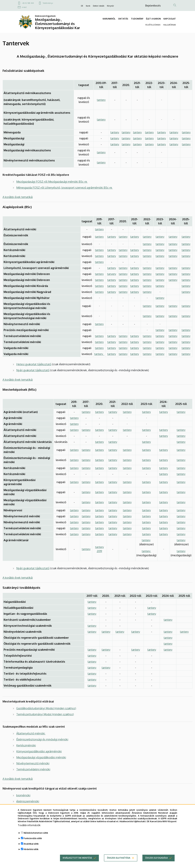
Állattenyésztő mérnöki (31, 733)
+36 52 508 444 (28, 3)
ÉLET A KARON (153, 19)
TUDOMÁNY (137, 19)
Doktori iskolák (99, 6)
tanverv (112, 274)
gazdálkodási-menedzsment (34, 807)
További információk (29, 829)
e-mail (24, 7)
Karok (88, 6)
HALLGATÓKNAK (169, 25)
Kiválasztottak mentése (77, 862)
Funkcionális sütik (33, 842)
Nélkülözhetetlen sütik (36, 837)
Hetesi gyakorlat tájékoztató (34, 364)
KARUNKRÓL (109, 19)
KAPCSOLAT (170, 19)
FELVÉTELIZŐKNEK (153, 25)
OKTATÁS (123, 19)
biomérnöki (23, 795)
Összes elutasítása (119, 862)
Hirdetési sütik (31, 853)
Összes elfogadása (156, 862)
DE (82, 6)
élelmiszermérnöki (28, 801)
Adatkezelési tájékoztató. (133, 825)
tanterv (101, 100)
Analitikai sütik (31, 848)
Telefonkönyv (48, 3)
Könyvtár (110, 6)
